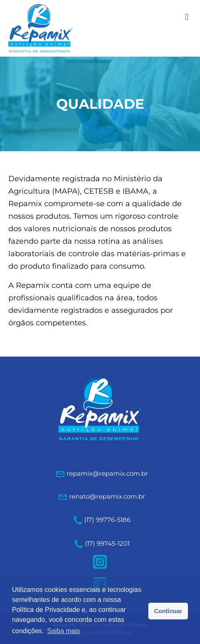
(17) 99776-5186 (102, 520)
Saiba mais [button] (64, 631)
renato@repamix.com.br (107, 496)
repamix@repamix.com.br (107, 473)
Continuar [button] (168, 611)
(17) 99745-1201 (102, 543)
